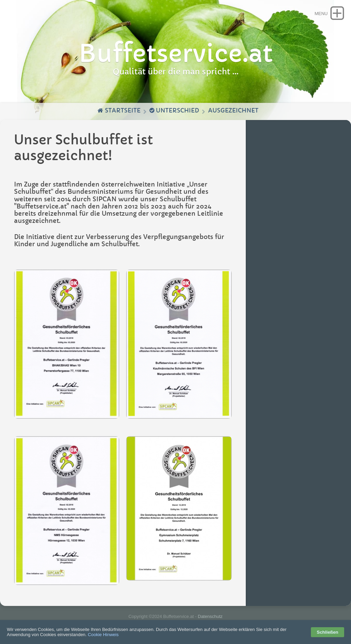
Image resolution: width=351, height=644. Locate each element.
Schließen (328, 632)
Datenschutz (210, 616)
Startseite (119, 110)
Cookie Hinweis (103, 635)
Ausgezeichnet (233, 110)
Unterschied (174, 110)
